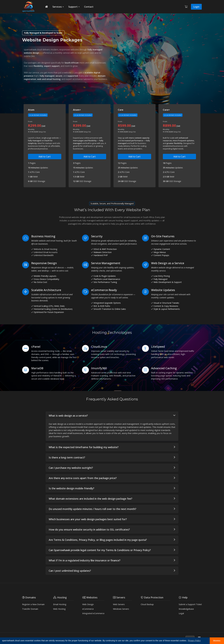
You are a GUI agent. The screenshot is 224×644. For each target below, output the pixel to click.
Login (196, 7)
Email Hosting (60, 604)
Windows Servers (121, 609)
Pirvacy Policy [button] (194, 641)
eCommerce (88, 609)
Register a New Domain (33, 604)
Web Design (88, 604)
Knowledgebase (186, 609)
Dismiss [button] (217, 641)
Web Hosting (59, 609)
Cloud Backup (147, 604)
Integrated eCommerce (93, 613)
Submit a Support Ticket (190, 604)
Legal (181, 613)
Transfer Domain (30, 609)
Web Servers (119, 604)
